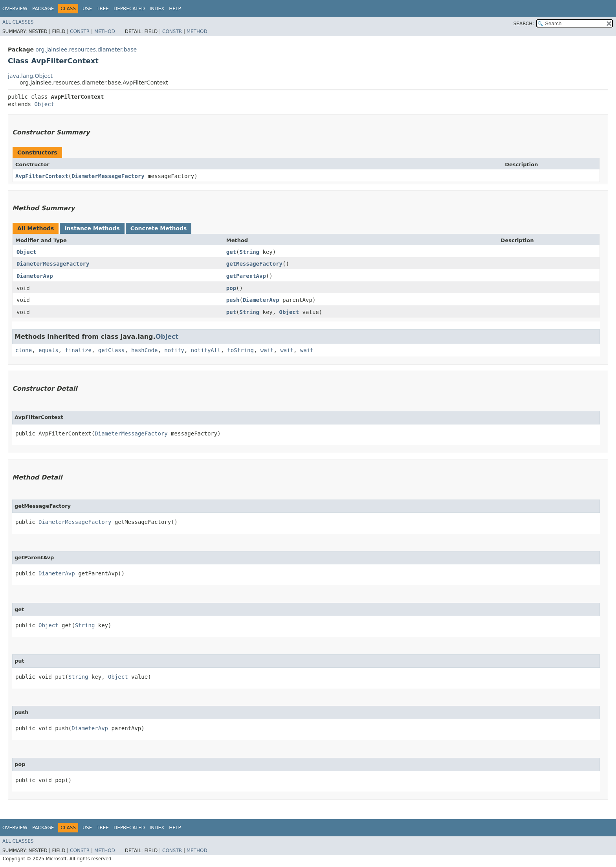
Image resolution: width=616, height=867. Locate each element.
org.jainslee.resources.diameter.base (86, 50)
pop (231, 288)
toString (241, 350)
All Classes (18, 22)
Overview (15, 9)
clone (24, 350)
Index (157, 9)
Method (105, 31)
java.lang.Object (30, 76)
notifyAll (206, 350)
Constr (80, 31)
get (231, 252)
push (233, 300)
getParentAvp (246, 276)
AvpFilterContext (42, 176)
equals (49, 350)
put (231, 312)
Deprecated (129, 9)
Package (43, 9)
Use (87, 9)
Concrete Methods (159, 228)
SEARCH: (524, 24)
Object (44, 104)
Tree (103, 9)
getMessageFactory (254, 264)
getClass (111, 350)
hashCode (144, 350)
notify (174, 350)
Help (175, 9)
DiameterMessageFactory (108, 176)
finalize (78, 350)
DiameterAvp (35, 276)
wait (267, 350)
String (249, 252)
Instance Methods (92, 228)
